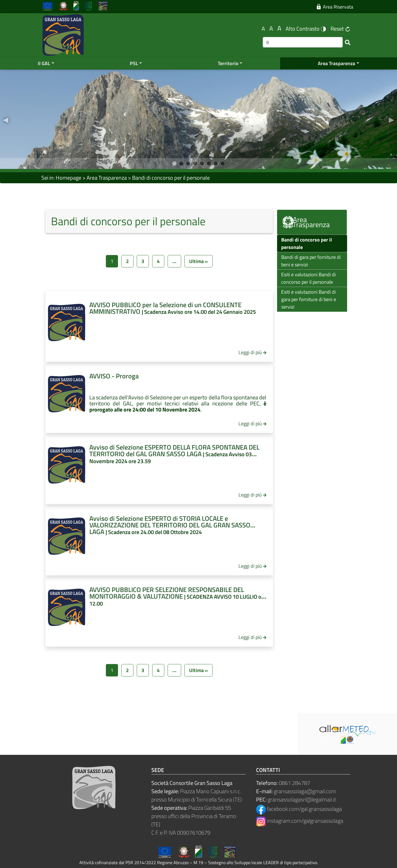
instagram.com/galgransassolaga (300, 821)
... (174, 261)
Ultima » (198, 261)
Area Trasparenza (336, 63)
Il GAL (44, 63)
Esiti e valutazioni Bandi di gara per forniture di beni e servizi (309, 299)
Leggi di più (250, 352)
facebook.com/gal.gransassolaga (299, 809)
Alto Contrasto (306, 29)
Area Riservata (335, 7)
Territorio (228, 63)
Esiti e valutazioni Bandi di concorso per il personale (309, 278)
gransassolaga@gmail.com (305, 791)
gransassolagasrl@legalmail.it (302, 799)
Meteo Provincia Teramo (149, 734)
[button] (6, 119)
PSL (134, 63)
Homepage (69, 178)
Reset (340, 29)
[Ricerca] (303, 42)
